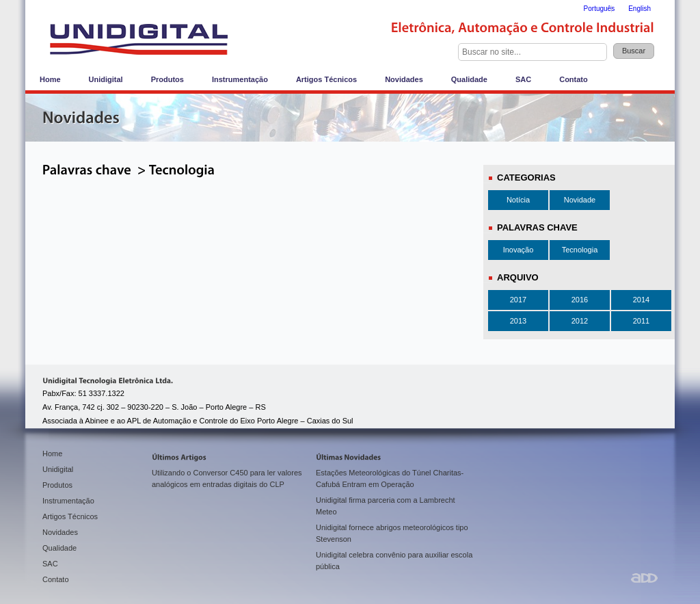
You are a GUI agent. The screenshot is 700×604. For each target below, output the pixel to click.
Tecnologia (580, 250)
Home (50, 79)
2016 (580, 300)
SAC (523, 79)
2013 (518, 321)
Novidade (580, 200)
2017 (518, 300)
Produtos (167, 79)
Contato (574, 79)
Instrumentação (240, 79)
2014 (641, 300)
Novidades (404, 79)
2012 (580, 321)
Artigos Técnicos (326, 79)
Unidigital (106, 79)
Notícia (518, 200)
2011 (641, 321)
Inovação (519, 250)
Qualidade (469, 79)
